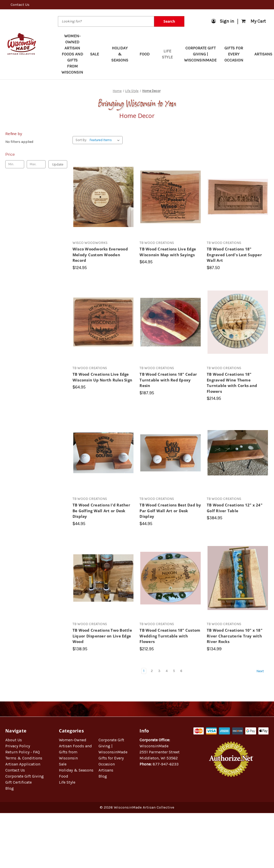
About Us (14, 740)
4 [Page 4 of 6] (167, 671)
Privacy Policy (18, 746)
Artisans (106, 770)
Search (169, 21)
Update (58, 164)
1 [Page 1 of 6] (144, 671)
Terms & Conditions (24, 758)
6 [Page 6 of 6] (181, 671)
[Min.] (15, 164)
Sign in (223, 21)
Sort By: (81, 140)
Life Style (169, 54)
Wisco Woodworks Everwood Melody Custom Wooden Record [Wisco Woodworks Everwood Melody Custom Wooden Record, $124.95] (100, 255)
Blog (10, 788)
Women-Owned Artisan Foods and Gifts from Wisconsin (72, 54)
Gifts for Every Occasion (236, 54)
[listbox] (106, 140)
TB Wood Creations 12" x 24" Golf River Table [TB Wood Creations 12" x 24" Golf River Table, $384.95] (235, 508)
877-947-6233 (166, 764)
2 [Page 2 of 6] (152, 671)
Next (262, 671)
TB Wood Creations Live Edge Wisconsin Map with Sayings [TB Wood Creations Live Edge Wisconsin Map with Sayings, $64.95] (168, 252)
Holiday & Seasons (122, 54)
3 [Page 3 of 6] (159, 671)
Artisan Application (23, 764)
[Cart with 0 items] (254, 21)
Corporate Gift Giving (25, 776)
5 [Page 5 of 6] (174, 671)
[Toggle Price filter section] (36, 154)
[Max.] (36, 164)
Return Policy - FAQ (23, 752)
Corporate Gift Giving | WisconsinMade (200, 54)
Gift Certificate (19, 782)
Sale (97, 54)
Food (147, 54)
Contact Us (20, 5)
